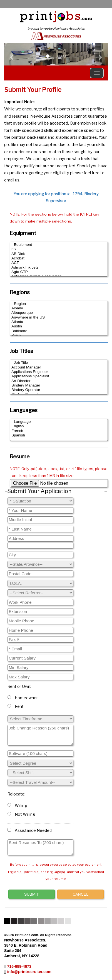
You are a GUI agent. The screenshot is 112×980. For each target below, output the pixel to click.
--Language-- (59, 422)
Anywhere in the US (59, 317)
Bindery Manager (59, 385)
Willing (17, 805)
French (59, 431)
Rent (16, 706)
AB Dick (59, 254)
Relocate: (16, 794)
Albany (59, 308)
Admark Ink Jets (59, 267)
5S (59, 249)
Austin (59, 326)
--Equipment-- (59, 245)
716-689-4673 (19, 966)
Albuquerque (59, 313)
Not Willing (21, 814)
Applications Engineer (59, 372)
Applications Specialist (59, 376)
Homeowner (23, 698)
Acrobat (59, 258)
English (59, 426)
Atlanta (59, 322)
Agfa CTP (59, 272)
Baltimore (59, 331)
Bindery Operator (59, 390)
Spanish (59, 435)
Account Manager (59, 367)
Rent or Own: (19, 686)
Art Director (59, 381)
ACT (59, 263)
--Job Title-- (59, 363)
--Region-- (59, 304)
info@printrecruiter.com (29, 972)
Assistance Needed (30, 830)
